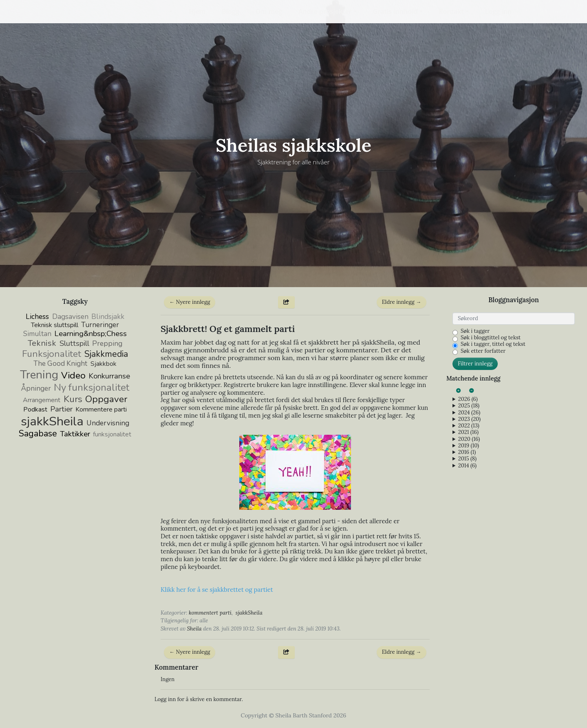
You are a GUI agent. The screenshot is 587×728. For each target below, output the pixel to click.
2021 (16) (468, 432)
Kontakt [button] (451, 11)
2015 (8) (467, 459)
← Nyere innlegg (190, 302)
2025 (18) (469, 406)
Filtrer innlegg (475, 364)
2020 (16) (469, 439)
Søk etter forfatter (483, 351)
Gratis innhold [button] (395, 11)
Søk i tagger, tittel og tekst (493, 344)
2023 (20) (469, 419)
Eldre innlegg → (402, 302)
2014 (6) (467, 466)
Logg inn (498, 11)
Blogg (231, 11)
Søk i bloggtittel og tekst (491, 338)
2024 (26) (469, 413)
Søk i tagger (475, 331)
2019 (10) (469, 446)
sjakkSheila (249, 613)
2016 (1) (467, 452)
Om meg (269, 11)
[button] (166, 11)
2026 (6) (468, 399)
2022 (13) (469, 426)
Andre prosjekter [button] (325, 11)
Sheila (194, 629)
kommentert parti (210, 613)
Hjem (197, 11)
